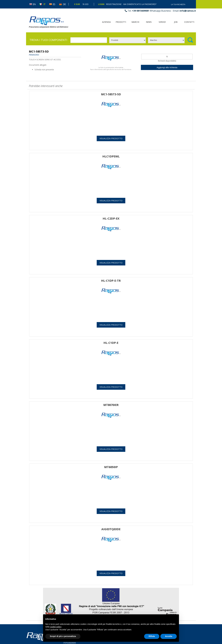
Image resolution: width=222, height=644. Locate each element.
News (149, 22)
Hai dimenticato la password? (140, 4)
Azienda (106, 22)
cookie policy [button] (56, 627)
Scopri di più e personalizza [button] (63, 636)
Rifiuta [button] (152, 636)
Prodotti (121, 22)
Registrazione (114, 4)
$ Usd (86, 4)
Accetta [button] (169, 636)
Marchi (135, 22)
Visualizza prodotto (111, 138)
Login (101, 4)
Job (176, 22)
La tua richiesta (178, 4)
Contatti (189, 22)
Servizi (162, 22)
